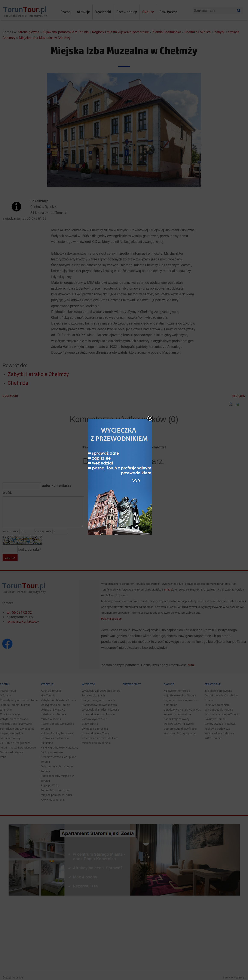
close (152, 429)
